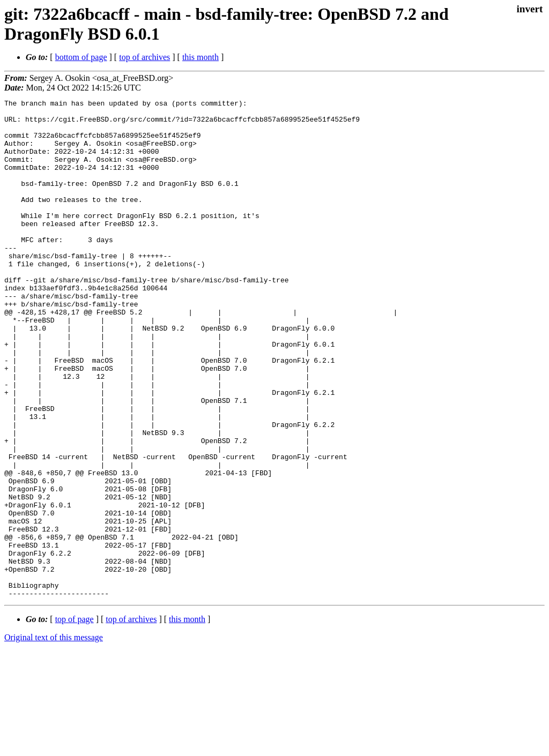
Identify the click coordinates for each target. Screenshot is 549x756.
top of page (75, 719)
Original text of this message (54, 737)
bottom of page (81, 57)
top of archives (144, 57)
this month (201, 57)
